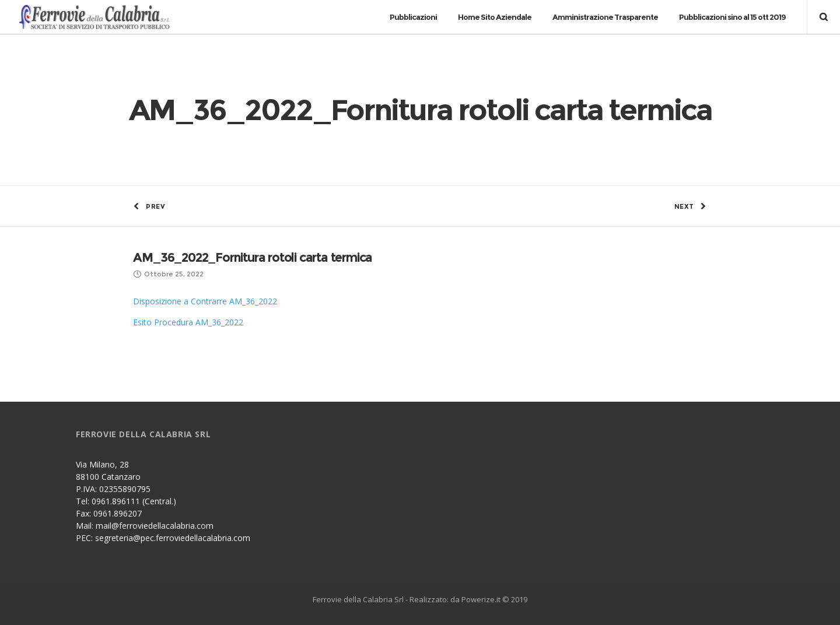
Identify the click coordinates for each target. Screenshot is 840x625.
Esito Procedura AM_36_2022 (188, 322)
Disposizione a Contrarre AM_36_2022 (205, 301)
